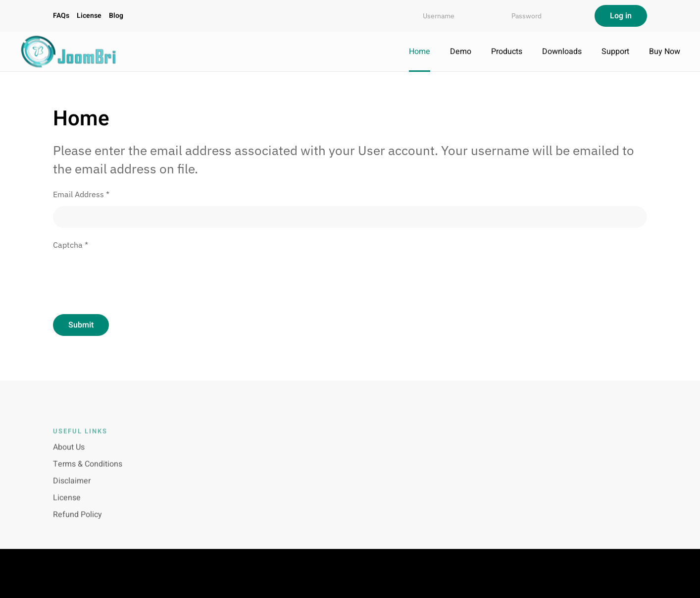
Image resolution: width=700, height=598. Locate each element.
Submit (81, 325)
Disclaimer (72, 487)
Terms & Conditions (88, 470)
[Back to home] (69, 52)
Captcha (71, 245)
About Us (69, 453)
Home (420, 52)
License (89, 16)
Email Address (81, 194)
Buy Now (665, 52)
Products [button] (507, 52)
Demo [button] (461, 52)
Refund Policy (77, 521)
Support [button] (615, 52)
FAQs (61, 16)
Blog (116, 16)
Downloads (562, 52)
